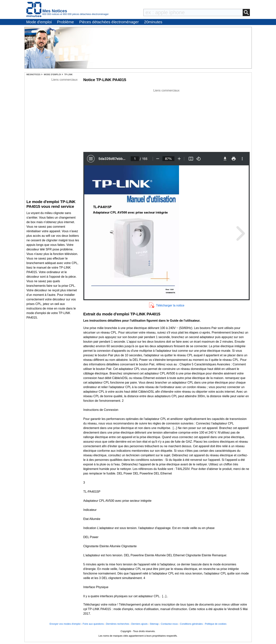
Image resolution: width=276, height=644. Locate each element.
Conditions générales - (192, 624)
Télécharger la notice (170, 305)
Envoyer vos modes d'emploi (65, 624)
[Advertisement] (167, 119)
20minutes (153, 22)
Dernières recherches (117, 624)
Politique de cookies (216, 624)
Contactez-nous (169, 624)
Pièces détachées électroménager (109, 22)
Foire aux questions (93, 624)
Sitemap (154, 624)
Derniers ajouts (139, 624)
